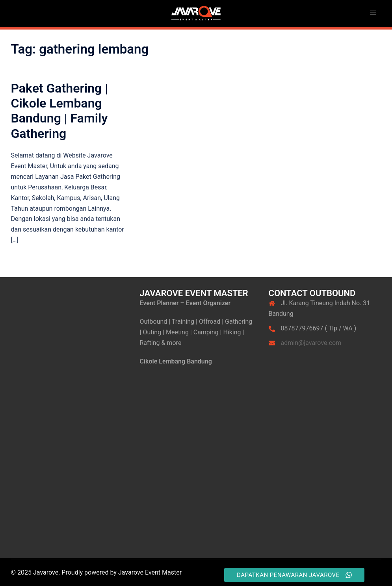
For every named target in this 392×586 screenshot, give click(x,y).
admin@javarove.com (311, 343)
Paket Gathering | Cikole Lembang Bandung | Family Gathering (60, 111)
